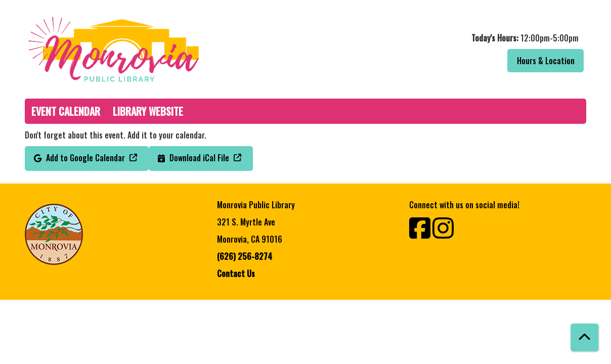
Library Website (148, 111)
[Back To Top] (584, 337)
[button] (448, 38)
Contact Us (236, 274)
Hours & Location (546, 61)
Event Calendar (66, 111)
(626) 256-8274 (245, 256)
